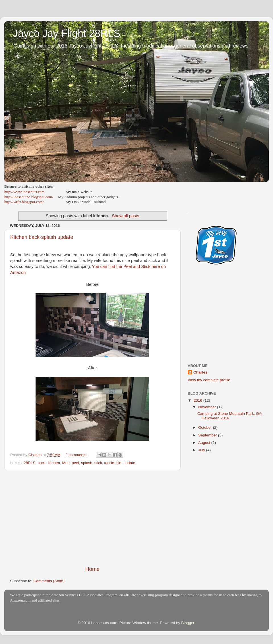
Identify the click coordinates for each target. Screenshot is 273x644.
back (42, 463)
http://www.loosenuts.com (24, 192)
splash (87, 463)
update (129, 463)
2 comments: (77, 455)
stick (98, 463)
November (208, 407)
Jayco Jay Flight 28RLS (67, 33)
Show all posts (126, 216)
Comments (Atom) (49, 581)
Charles (200, 372)
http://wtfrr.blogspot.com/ (24, 202)
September (208, 435)
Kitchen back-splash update (42, 237)
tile (119, 463)
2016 (198, 400)
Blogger (188, 623)
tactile (109, 463)
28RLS (29, 463)
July (202, 450)
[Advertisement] (92, 518)
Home (92, 569)
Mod (66, 463)
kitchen (54, 463)
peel (75, 463)
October (206, 427)
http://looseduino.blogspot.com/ (29, 197)
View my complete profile (209, 380)
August (205, 443)
